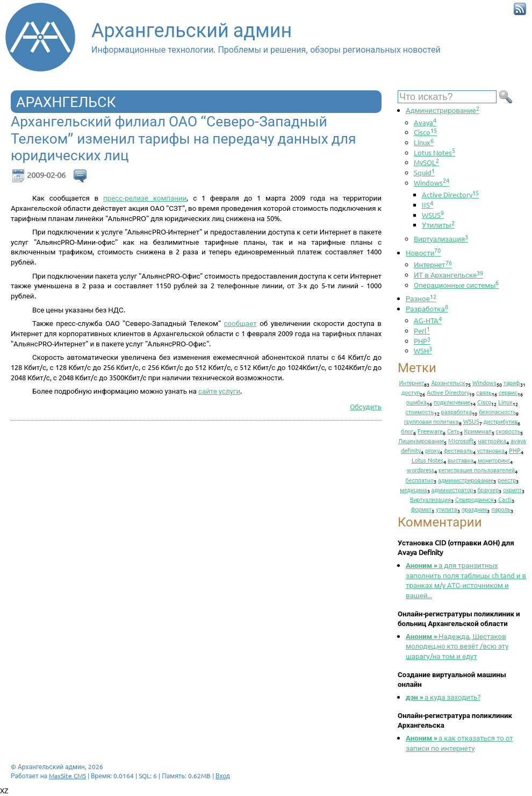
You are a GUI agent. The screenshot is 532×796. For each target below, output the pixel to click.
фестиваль (458, 450)
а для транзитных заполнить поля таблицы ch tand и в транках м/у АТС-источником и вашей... (466, 580)
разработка (457, 411)
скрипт (512, 489)
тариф (512, 382)
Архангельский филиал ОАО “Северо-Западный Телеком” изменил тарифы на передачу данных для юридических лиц (183, 138)
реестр (507, 480)
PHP (422, 341)
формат (422, 509)
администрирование (466, 480)
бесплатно (420, 480)
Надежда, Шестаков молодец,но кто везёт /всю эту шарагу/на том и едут (457, 646)
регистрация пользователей (477, 470)
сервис (508, 392)
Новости (423, 253)
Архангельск (448, 382)
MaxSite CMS (67, 776)
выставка (461, 460)
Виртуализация (441, 239)
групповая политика (432, 421)
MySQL (426, 162)
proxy (432, 450)
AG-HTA (428, 320)
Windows (432, 183)
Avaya (425, 122)
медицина (414, 489)
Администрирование (443, 110)
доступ (411, 392)
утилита (446, 509)
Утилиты (438, 225)
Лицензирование (421, 440)
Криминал (478, 431)
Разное (421, 298)
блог (408, 431)
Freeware (430, 431)
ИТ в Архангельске (448, 275)
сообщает (240, 323)
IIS (427, 205)
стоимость (420, 411)
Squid (424, 172)
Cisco (425, 132)
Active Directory (450, 194)
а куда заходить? (443, 697)
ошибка (416, 402)
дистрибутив (501, 421)
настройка (492, 440)
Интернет (433, 264)
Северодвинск (475, 499)
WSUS (433, 215)
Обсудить (366, 406)
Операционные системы (456, 285)
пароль (501, 509)
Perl (422, 331)
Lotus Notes (434, 152)
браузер (488, 489)
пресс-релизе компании (145, 198)
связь (484, 392)
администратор (452, 489)
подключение (452, 402)
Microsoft (461, 440)
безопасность (497, 411)
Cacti (505, 499)
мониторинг (494, 460)
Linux (424, 142)
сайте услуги (219, 391)
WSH (423, 350)
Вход (223, 776)
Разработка (427, 308)
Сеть (453, 431)
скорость (508, 431)
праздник (475, 509)
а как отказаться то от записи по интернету (459, 743)
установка (491, 450)
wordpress (420, 470)
